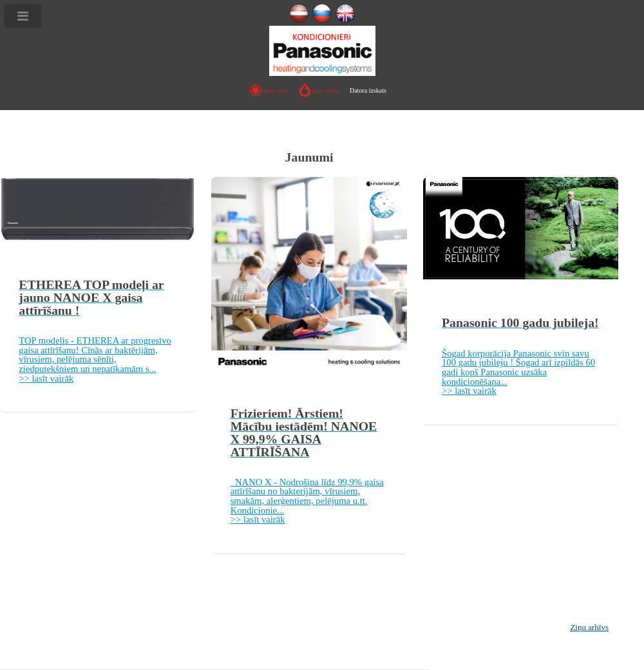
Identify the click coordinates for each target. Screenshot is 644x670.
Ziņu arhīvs (589, 627)
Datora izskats (368, 90)
